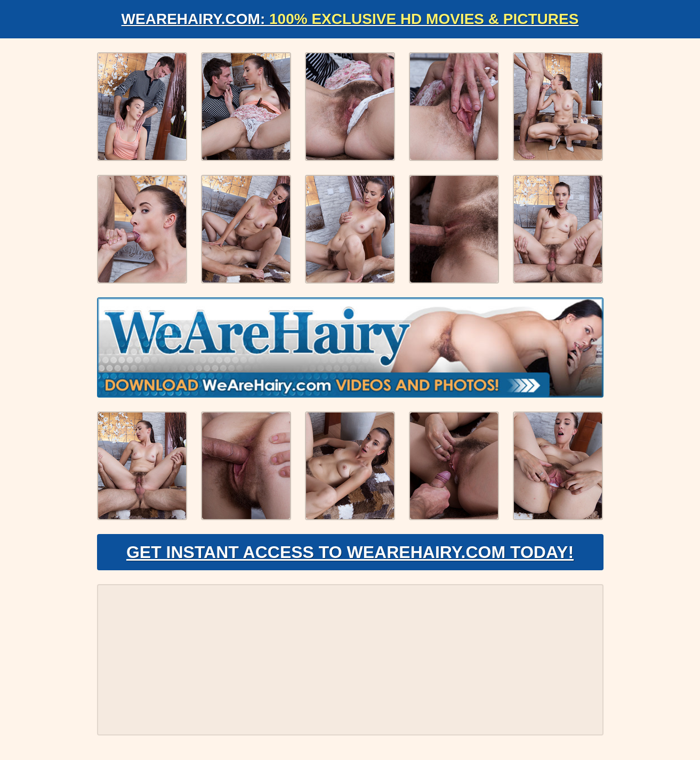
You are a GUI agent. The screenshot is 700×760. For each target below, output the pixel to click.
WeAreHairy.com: (350, 19)
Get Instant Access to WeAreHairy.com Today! (350, 552)
